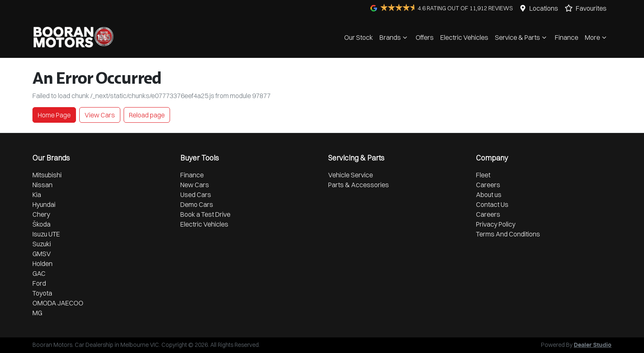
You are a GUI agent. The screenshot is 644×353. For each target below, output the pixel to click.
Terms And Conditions (508, 234)
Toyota (42, 293)
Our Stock (359, 37)
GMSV (42, 254)
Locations (544, 8)
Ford (39, 283)
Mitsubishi (47, 175)
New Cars (195, 185)
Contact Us (492, 204)
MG (37, 313)
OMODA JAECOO (58, 303)
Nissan (43, 185)
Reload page (147, 115)
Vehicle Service (351, 175)
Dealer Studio (593, 345)
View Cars (100, 115)
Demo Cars (197, 204)
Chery (41, 214)
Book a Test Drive (205, 214)
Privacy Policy (496, 224)
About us (489, 195)
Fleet (483, 175)
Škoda (41, 224)
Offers (425, 37)
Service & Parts (522, 37)
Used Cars (196, 195)
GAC (39, 273)
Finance (567, 37)
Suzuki (42, 244)
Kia (37, 195)
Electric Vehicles (464, 37)
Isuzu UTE (46, 234)
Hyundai (44, 204)
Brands (394, 37)
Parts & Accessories (359, 185)
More (597, 37)
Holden (43, 264)
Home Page (54, 115)
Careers (488, 185)
